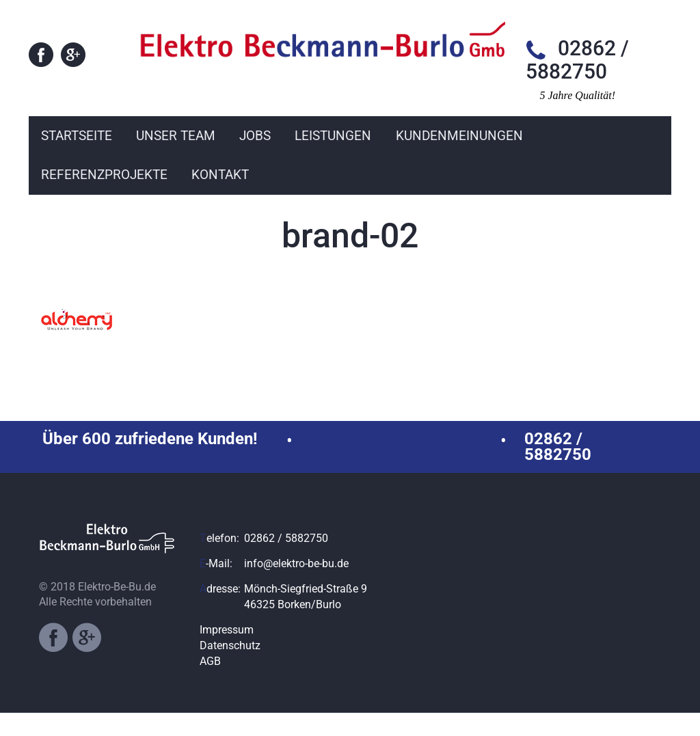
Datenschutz (230, 669)
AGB (210, 684)
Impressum (227, 653)
